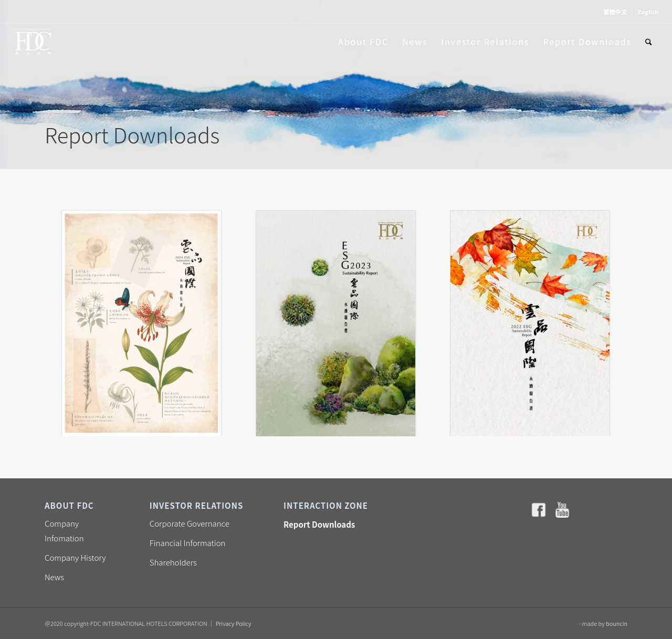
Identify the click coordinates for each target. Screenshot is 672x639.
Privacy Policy (234, 623)
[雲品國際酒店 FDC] (33, 41)
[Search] (649, 41)
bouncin (617, 623)
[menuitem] (616, 12)
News (54, 577)
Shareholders (173, 562)
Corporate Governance (190, 523)
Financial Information (188, 543)
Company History (75, 557)
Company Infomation (64, 531)
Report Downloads (319, 524)
